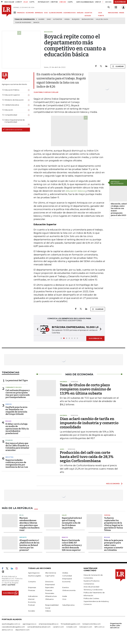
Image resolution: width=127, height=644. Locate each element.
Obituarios (49, 599)
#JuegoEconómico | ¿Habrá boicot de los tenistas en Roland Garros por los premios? (29, 545)
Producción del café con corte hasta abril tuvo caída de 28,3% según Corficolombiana (87, 457)
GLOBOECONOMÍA (56, 13)
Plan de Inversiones (23, 22)
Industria (9, 457)
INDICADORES (113, 13)
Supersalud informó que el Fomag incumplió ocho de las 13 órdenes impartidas (72, 523)
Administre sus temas (13, 129)
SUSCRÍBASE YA (95, 338)
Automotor (58, 19)
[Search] (109, 7)
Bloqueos (76, 19)
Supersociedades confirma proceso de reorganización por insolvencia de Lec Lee (17, 464)
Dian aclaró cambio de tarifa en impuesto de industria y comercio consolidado (89, 423)
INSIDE (122, 13)
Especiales (49, 587)
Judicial (107, 515)
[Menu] (15, 12)
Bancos (36, 22)
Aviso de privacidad (91, 587)
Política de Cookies (91, 598)
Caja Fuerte (50, 576)
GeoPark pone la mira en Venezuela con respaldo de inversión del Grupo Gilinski (16, 411)
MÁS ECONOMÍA (113, 484)
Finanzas (32, 590)
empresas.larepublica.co (49, 624)
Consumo (32, 582)
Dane (49, 19)
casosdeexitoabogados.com (13, 627)
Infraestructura (51, 596)
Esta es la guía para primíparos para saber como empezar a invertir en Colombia (114, 545)
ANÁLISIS (80, 13)
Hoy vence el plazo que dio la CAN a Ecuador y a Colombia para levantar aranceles (17, 447)
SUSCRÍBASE (120, 2)
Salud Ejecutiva (68, 605)
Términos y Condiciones (93, 590)
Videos (48, 611)
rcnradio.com (72, 627)
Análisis (65, 573)
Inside (65, 596)
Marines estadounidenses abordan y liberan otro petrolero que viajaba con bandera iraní (29, 524)
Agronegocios (34, 573)
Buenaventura (88, 19)
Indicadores (33, 596)
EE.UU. (22, 515)
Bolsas (8, 421)
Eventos (66, 587)
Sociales (31, 611)
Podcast (31, 605)
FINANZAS (21, 13)
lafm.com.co (99, 627)
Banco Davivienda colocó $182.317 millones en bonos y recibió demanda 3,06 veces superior (72, 545)
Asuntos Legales (35, 576)
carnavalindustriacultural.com (39, 627)
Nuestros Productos (91, 581)
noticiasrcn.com (86, 627)
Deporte (23, 537)
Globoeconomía (69, 590)
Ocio (64, 599)
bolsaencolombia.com (92, 624)
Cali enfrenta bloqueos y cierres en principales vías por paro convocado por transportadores (18, 394)
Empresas (32, 587)
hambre (41, 19)
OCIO (46, 13)
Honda (67, 19)
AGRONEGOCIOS (70, 13)
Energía (9, 404)
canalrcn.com (58, 627)
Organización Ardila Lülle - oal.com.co (116, 625)
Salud (64, 515)
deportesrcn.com (22, 630)
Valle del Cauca (102, 19)
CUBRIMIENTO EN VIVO (14, 387)
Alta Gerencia (51, 573)
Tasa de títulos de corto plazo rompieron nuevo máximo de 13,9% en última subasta (85, 389)
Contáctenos (89, 584)
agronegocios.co (29, 624)
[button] (37, 329)
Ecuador (9, 440)
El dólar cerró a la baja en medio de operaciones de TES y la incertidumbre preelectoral (17, 429)
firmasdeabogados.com (71, 624)
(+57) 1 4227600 (8, 585)
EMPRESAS (39, 13)
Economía (66, 582)
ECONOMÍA (30, 13)
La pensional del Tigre (17, 380)
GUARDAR (118, 66)
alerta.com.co (7, 630)
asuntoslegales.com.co (11, 624)
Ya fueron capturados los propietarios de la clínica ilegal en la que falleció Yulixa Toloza (113, 524)
